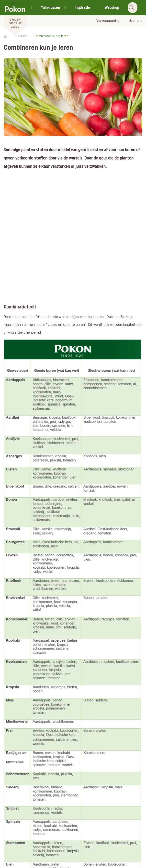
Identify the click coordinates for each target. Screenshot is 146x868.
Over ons (135, 21)
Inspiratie (82, 7)
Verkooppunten (108, 21)
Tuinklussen (51, 7)
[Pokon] (15, 18)
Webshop (112, 7)
